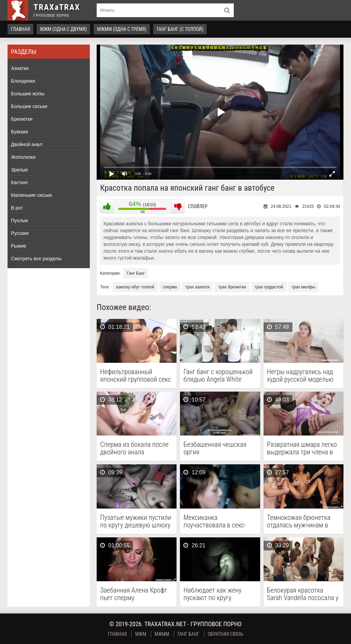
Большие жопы (28, 94)
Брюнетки (22, 119)
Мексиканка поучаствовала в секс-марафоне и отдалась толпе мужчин (215, 521)
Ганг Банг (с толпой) (180, 29)
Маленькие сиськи (31, 195)
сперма (170, 287)
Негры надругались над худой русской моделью (300, 375)
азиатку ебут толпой (135, 287)
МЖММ (162, 634)
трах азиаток (198, 287)
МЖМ (141, 634)
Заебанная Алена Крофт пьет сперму (134, 594)
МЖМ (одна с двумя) (63, 29)
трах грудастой (269, 287)
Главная (20, 29)
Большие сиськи (29, 106)
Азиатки (20, 68)
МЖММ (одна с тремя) (122, 29)
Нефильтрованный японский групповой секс (136, 375)
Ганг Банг (136, 273)
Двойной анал (27, 144)
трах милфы (304, 287)
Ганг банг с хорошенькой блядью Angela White (218, 375)
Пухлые (20, 220)
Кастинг (20, 182)
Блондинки (23, 81)
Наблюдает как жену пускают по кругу (212, 594)
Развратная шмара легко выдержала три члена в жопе (302, 448)
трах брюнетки (232, 287)
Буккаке (20, 132)
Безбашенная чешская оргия (215, 448)
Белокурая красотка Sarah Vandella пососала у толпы (303, 594)
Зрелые (20, 170)
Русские (20, 233)
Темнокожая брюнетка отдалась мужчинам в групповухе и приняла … (300, 521)
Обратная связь (226, 634)
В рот (17, 208)
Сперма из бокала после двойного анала (134, 448)
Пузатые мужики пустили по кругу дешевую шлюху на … (136, 521)
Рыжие (19, 246)
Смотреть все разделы (36, 259)
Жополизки (23, 157)
